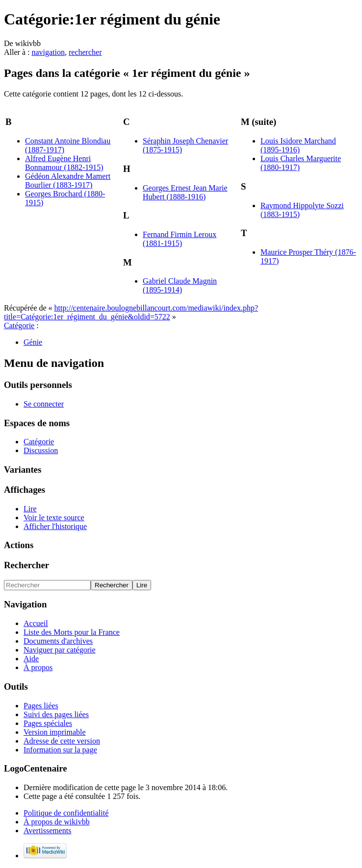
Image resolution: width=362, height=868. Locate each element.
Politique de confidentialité (66, 813)
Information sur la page (60, 750)
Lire (30, 509)
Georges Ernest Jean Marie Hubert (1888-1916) (185, 192)
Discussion (41, 450)
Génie (33, 342)
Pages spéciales (48, 723)
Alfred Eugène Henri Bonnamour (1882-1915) (64, 163)
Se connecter (44, 404)
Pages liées (41, 706)
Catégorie (19, 325)
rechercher (85, 52)
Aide (31, 659)
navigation (48, 52)
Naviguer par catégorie (60, 650)
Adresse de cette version (62, 741)
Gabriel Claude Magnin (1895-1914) (180, 285)
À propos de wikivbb (57, 822)
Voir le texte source (54, 518)
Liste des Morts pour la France (72, 632)
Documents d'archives (58, 641)
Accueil (36, 623)
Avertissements (47, 831)
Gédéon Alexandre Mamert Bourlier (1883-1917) (68, 181)
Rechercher (26, 565)
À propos (38, 667)
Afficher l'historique (55, 526)
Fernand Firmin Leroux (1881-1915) (180, 239)
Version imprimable (55, 732)
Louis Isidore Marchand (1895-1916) (298, 145)
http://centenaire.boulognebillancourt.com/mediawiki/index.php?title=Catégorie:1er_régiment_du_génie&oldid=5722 (131, 312)
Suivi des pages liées (56, 714)
